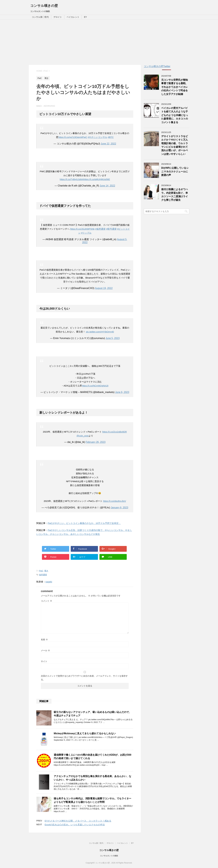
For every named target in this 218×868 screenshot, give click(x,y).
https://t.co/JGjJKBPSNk (82, 229)
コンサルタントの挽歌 (109, 856)
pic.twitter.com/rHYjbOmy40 (100, 332)
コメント (46, 601)
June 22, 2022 (108, 144)
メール (45, 650)
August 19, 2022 (104, 288)
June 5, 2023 (113, 338)
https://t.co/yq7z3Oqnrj (70, 137)
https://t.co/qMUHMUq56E (97, 179)
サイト (44, 661)
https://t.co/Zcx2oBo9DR (115, 432)
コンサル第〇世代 (40, 17)
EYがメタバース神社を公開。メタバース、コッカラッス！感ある (78, 821)
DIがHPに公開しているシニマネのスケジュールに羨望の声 (175, 171)
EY (85, 17)
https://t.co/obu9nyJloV (114, 501)
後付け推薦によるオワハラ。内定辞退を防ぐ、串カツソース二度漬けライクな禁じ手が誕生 (175, 195)
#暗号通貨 (111, 229)
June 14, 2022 (107, 186)
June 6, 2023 (122, 392)
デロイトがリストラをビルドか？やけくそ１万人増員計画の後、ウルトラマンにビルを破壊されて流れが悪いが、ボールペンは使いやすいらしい (175, 145)
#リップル (86, 233)
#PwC (84, 137)
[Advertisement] (109, 42)
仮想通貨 (43, 575)
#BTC (111, 137)
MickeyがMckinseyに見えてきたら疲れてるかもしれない (85, 733)
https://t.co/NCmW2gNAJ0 (95, 386)
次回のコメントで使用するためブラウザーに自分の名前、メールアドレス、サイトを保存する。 (84, 678)
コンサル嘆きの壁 (44, 6)
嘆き (46, 571)
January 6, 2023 (120, 508)
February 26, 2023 (96, 442)
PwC (41, 571)
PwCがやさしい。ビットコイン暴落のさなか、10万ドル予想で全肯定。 (84, 523)
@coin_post (83, 436)
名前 (44, 640)
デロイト (58, 17)
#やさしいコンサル (97, 137)
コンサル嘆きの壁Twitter (157, 66)
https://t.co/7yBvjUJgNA (72, 179)
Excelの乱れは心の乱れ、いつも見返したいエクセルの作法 (75, 825)
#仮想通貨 (100, 229)
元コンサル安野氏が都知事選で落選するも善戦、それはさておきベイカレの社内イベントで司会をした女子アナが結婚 (175, 87)
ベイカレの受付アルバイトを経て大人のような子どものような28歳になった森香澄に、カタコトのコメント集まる (175, 115)
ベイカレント (73, 17)
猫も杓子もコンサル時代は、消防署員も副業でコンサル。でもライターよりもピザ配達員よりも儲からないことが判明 (92, 800)
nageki (49, 582)
